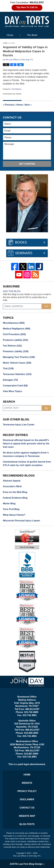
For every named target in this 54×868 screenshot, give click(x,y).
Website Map (27, 816)
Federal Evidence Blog (15, 498)
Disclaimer (27, 799)
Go (46, 306)
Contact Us (27, 808)
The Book (32, 35)
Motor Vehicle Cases (17, 363)
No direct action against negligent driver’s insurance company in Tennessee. (26, 454)
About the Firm (37, 42)
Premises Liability (16, 351)
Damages (10, 380)
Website (11, 42)
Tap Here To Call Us (27, 7)
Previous (9, 105)
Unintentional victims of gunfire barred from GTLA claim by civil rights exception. (27, 463)
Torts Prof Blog (11, 509)
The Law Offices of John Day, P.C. (27, 856)
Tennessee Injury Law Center (19, 425)
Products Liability (16, 340)
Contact (13, 56)
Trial (8, 368)
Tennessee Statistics (17, 374)
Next (28, 105)
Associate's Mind (12, 486)
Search (46, 408)
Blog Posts (27, 824)
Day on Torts (27, 22)
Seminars (24, 253)
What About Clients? (14, 515)
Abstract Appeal (12, 481)
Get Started (27, 164)
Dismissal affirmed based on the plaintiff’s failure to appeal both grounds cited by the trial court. (26, 444)
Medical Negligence (17, 329)
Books (21, 242)
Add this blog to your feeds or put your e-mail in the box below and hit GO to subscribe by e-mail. (27, 297)
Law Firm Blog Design (26, 864)
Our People (13, 49)
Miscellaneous (14, 323)
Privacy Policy (27, 791)
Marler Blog (9, 503)
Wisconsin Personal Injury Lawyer (22, 521)
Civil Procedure (14, 334)
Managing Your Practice (19, 357)
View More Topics (12, 391)
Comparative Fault (15, 386)
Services (37, 49)
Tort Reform (17, 89)
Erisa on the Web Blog (15, 492)
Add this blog (12, 291)
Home (10, 35)
